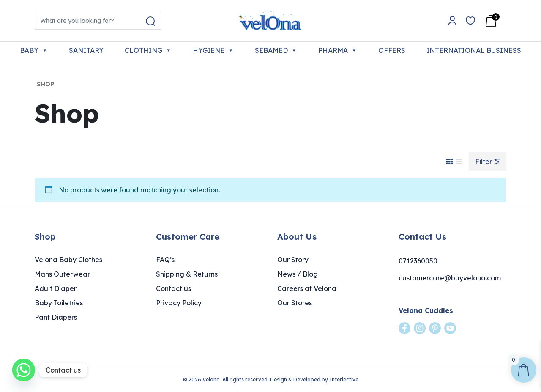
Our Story (293, 260)
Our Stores (295, 303)
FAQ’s (165, 260)
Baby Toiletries (59, 303)
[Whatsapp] (24, 370)
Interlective (344, 380)
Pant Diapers (56, 317)
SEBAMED (276, 50)
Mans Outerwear (62, 274)
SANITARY (86, 50)
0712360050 (418, 261)
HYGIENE (213, 50)
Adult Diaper (56, 288)
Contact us (174, 288)
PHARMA (338, 50)
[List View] (459, 162)
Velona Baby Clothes (68, 260)
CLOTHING (148, 50)
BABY (34, 50)
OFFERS (392, 50)
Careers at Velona (307, 288)
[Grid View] (449, 162)
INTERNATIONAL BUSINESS (474, 50)
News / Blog (298, 274)
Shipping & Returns (187, 274)
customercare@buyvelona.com (450, 278)
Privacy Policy (179, 303)
